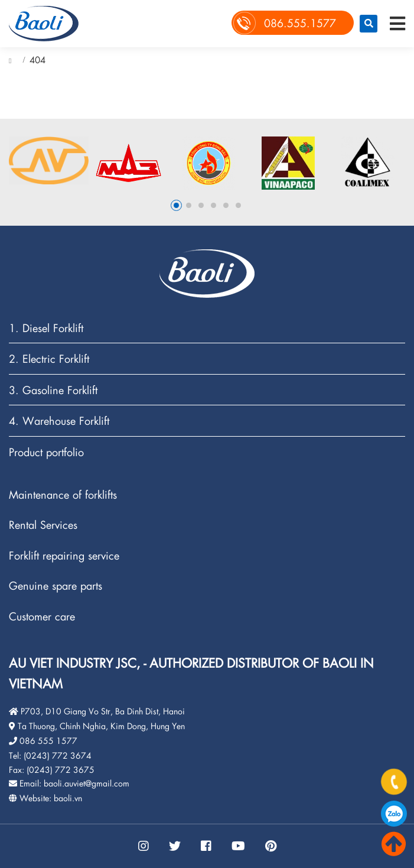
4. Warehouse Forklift (59, 421)
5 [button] (226, 205)
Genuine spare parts (56, 586)
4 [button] (213, 205)
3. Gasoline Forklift (53, 390)
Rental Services (43, 525)
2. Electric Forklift (49, 359)
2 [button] (189, 205)
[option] (49, 160)
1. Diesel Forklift (46, 328)
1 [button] (176, 205)
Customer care (42, 616)
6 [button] (238, 205)
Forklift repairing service (64, 556)
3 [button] (201, 205)
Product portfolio (46, 452)
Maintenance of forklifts (63, 495)
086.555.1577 (394, 814)
